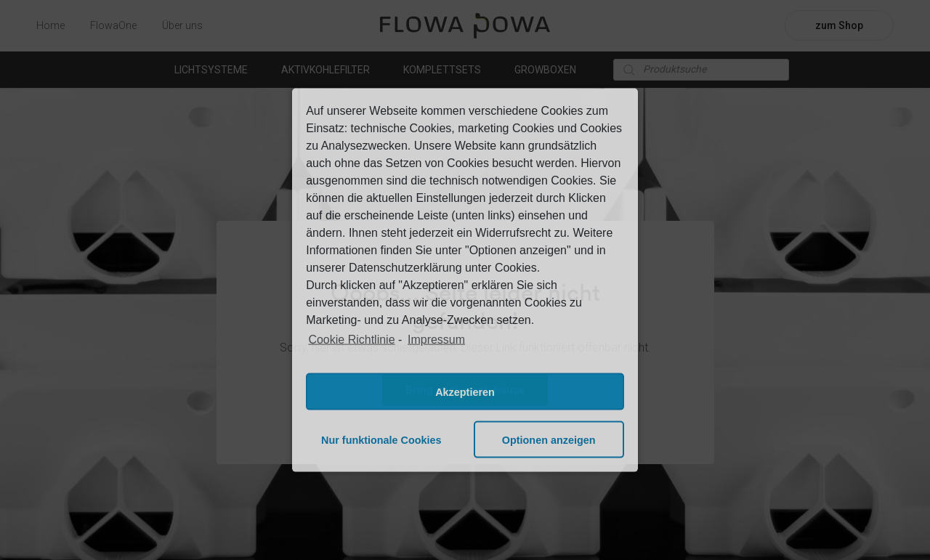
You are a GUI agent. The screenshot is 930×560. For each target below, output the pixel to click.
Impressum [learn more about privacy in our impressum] (436, 339)
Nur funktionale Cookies (381, 439)
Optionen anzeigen (549, 439)
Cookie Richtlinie (351, 339)
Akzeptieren (465, 391)
